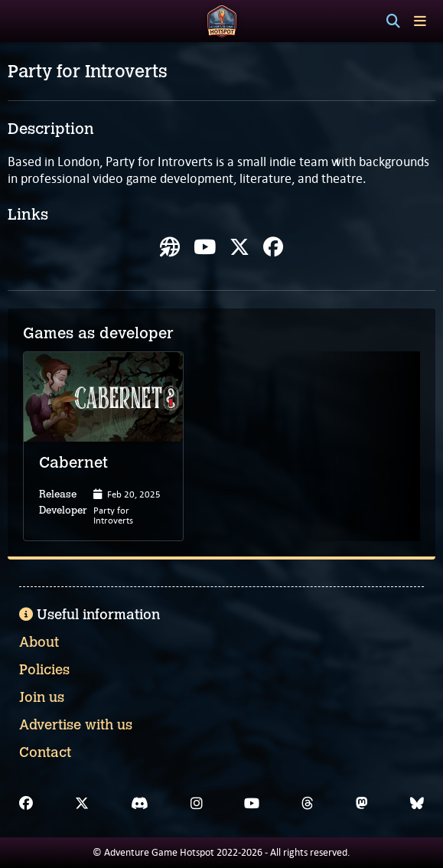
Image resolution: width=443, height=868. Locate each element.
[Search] (393, 21)
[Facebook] (26, 804)
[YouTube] (252, 804)
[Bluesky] (417, 804)
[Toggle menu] (420, 21)
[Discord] (140, 804)
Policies (44, 670)
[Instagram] (197, 804)
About (39, 642)
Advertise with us (76, 725)
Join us (42, 697)
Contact (45, 752)
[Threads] (308, 804)
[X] (82, 804)
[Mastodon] (362, 804)
